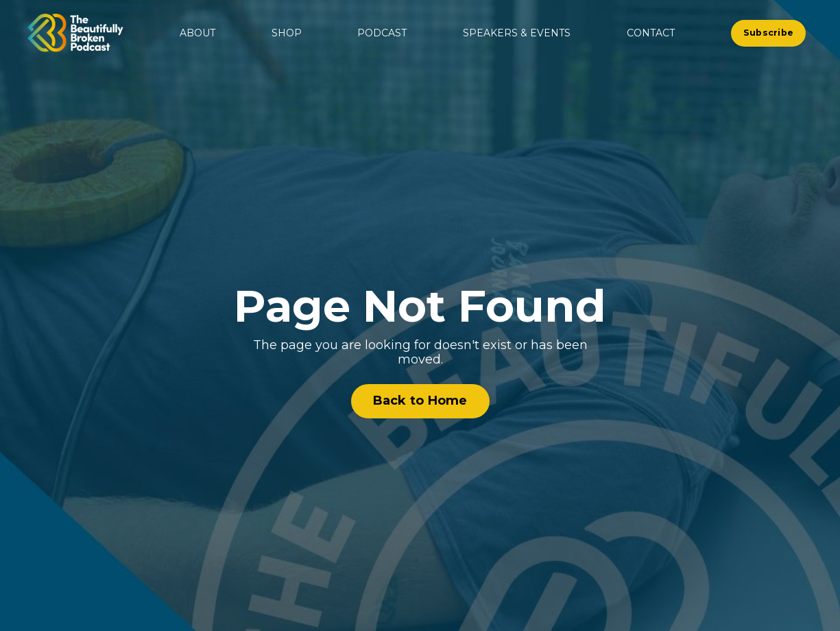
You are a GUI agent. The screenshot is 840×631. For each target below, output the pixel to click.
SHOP (287, 33)
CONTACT (651, 33)
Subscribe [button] (768, 33)
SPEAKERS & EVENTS (517, 33)
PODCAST (382, 33)
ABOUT (197, 33)
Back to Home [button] (420, 401)
